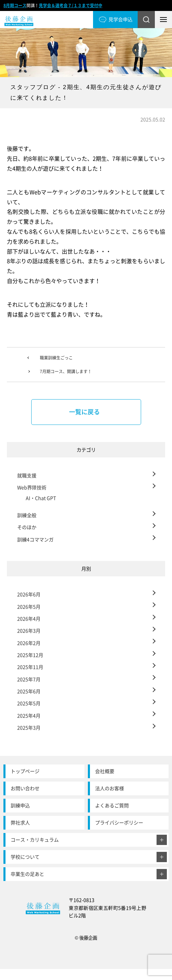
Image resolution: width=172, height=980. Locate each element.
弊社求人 (20, 823)
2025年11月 (30, 667)
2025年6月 (29, 691)
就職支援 (27, 475)
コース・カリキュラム (35, 840)
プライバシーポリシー (119, 823)
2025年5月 (29, 703)
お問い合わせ (25, 788)
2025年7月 (29, 679)
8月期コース (15, 5)
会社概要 (105, 771)
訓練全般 (27, 515)
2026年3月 (29, 631)
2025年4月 (29, 716)
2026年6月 (29, 594)
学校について (25, 857)
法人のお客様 (110, 788)
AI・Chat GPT (41, 498)
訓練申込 (20, 805)
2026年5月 (29, 607)
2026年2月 (29, 643)
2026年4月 (29, 619)
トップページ (25, 771)
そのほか (27, 527)
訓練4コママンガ (35, 540)
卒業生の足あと (27, 874)
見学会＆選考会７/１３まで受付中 (71, 5)
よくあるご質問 (112, 805)
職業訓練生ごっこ (56, 358)
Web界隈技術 (32, 487)
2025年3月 (29, 728)
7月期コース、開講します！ (66, 371)
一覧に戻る (84, 412)
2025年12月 (30, 655)
